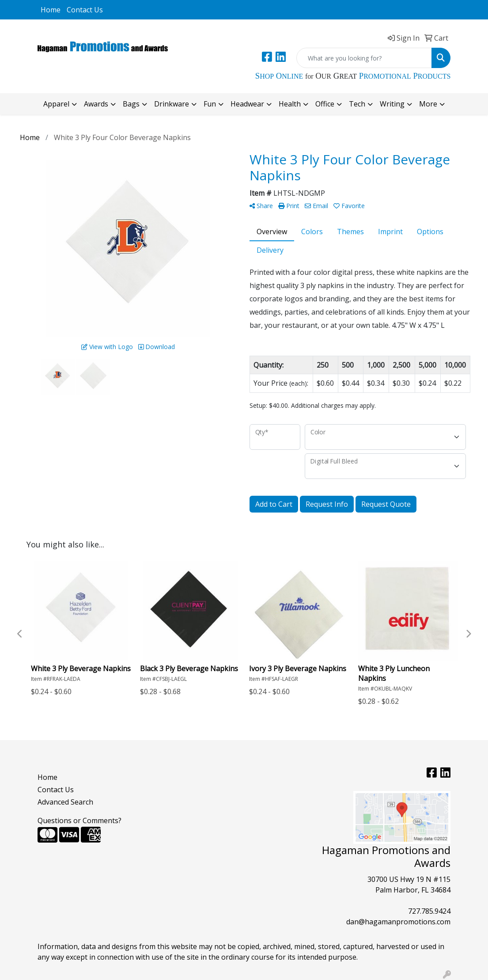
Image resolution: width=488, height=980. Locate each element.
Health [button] (290, 104)
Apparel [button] (56, 104)
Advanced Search (65, 802)
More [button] (428, 104)
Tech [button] (357, 104)
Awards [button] (96, 104)
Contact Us (85, 10)
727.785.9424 (429, 911)
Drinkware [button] (172, 104)
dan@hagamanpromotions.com (398, 922)
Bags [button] (131, 104)
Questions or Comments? (79, 820)
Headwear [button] (247, 104)
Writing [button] (392, 104)
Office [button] (325, 104)
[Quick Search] (364, 58)
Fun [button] (210, 104)
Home (51, 10)
